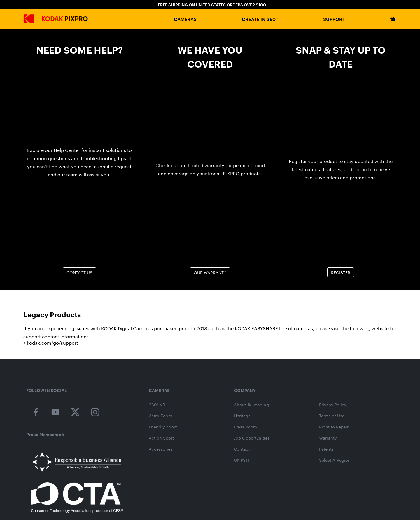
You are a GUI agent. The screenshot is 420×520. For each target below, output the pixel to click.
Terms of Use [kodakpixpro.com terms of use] (332, 416)
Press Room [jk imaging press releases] (245, 427)
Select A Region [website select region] (335, 460)
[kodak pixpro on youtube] (55, 412)
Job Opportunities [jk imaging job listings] (252, 438)
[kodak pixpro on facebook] (36, 412)
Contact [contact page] (242, 449)
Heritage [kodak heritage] (242, 416)
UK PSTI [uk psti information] (242, 460)
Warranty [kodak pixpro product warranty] (328, 438)
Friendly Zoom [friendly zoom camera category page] (163, 427)
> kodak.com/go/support (51, 343)
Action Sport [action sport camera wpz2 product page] (161, 438)
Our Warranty (210, 272)
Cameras (185, 19)
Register (341, 272)
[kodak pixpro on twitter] (75, 412)
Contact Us (79, 272)
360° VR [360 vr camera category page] (157, 405)
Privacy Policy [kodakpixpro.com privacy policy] (333, 405)
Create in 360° (260, 19)
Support (334, 19)
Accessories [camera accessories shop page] (161, 449)
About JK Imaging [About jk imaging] (251, 405)
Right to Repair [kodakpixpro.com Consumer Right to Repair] (334, 427)
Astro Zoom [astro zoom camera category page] (160, 416)
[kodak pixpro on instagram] (95, 412)
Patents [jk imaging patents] (326, 449)
